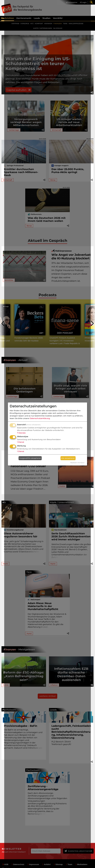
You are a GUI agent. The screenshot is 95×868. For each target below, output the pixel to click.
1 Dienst (21, 442)
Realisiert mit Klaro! (77, 463)
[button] (92, 98)
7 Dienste (21, 433)
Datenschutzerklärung (40, 418)
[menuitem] (91, 2)
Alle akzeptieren (68, 458)
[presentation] (3, 329)
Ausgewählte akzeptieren (30, 458)
